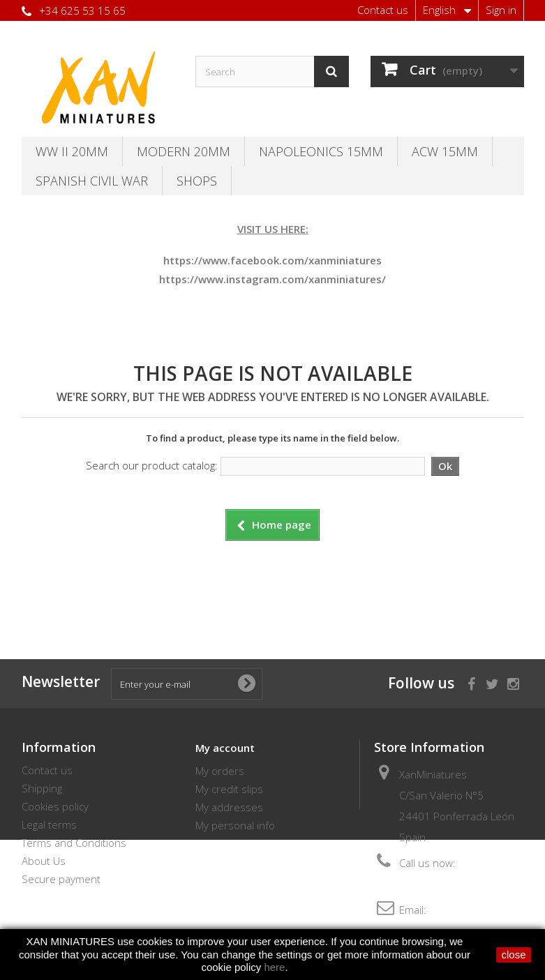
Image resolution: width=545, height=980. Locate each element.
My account (225, 748)
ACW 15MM (445, 151)
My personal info (235, 825)
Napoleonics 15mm (321, 151)
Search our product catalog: (152, 465)
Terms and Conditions (74, 843)
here (274, 967)
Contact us (383, 10)
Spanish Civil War (92, 181)
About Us (44, 861)
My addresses (229, 807)
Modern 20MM (184, 151)
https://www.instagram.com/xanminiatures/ (272, 279)
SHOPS (197, 181)
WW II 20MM (72, 151)
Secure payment (61, 879)
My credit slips (229, 789)
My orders (220, 771)
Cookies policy (55, 806)
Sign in (501, 10)
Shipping (42, 788)
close (513, 955)
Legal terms (49, 824)
